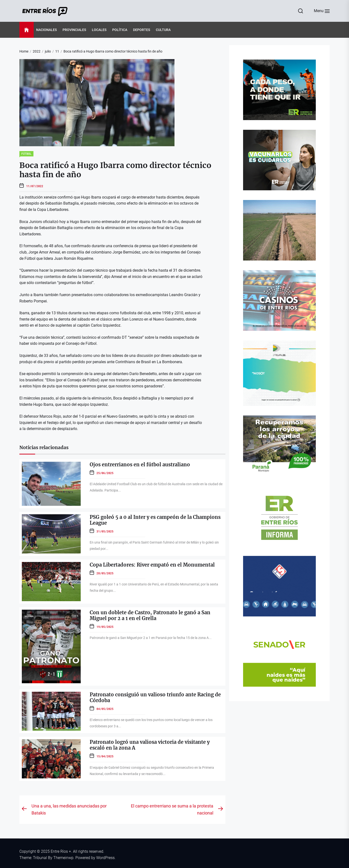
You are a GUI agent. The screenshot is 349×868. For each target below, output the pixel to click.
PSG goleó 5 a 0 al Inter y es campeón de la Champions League (155, 520)
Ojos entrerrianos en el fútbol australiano (140, 465)
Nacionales (46, 30)
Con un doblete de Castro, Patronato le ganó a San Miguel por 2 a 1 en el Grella (150, 615)
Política (120, 30)
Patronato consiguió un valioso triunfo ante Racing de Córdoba (155, 697)
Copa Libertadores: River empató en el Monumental (152, 565)
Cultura (163, 30)
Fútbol (26, 154)
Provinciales (74, 30)
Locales (99, 30)
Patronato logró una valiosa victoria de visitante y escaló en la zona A (150, 745)
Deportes (142, 30)
